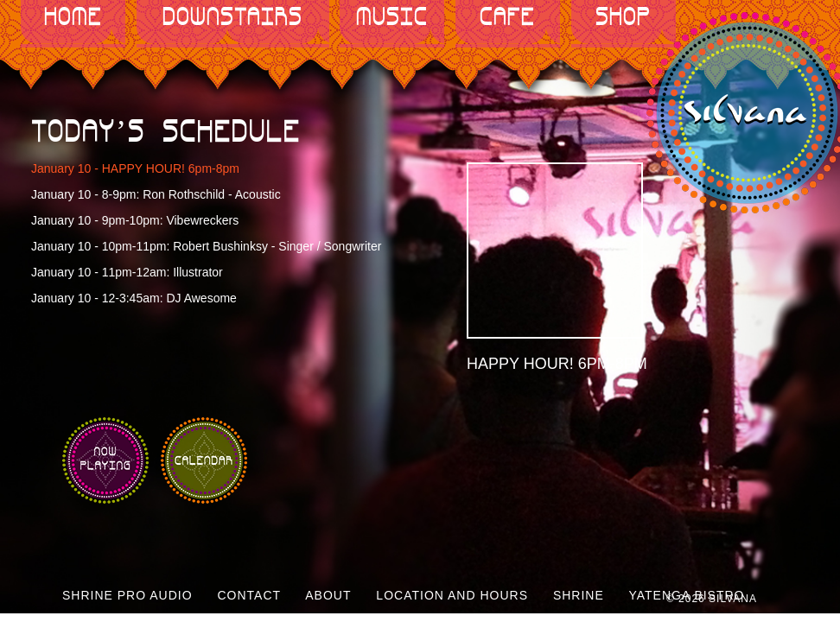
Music (392, 18)
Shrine (579, 595)
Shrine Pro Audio (127, 595)
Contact (249, 595)
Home (73, 18)
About (328, 595)
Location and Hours (452, 595)
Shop (623, 18)
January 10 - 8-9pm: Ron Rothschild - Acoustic (156, 194)
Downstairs (232, 18)
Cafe (507, 18)
